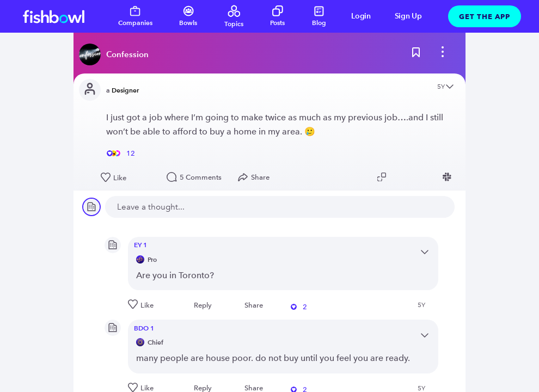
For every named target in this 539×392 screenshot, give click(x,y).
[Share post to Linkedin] (416, 177)
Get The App (485, 16)
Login (361, 16)
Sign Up (408, 16)
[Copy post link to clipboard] (383, 177)
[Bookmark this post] (416, 54)
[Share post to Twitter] (400, 177)
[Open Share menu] (256, 177)
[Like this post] (128, 178)
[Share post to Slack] (449, 177)
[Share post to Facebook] (432, 177)
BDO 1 (144, 328)
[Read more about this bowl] (117, 54)
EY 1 (140, 245)
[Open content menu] (450, 87)
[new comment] (280, 207)
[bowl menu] (443, 54)
